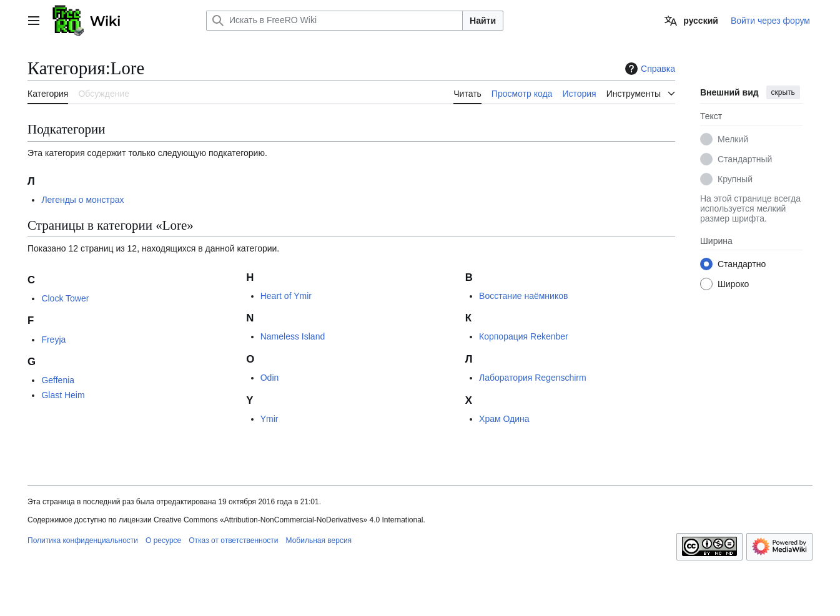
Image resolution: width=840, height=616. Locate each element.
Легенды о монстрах (82, 200)
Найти (483, 21)
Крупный (735, 179)
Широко (733, 284)
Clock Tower (65, 298)
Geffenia (58, 380)
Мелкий (733, 139)
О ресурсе (163, 540)
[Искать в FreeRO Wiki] (334, 21)
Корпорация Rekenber (524, 336)
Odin (270, 378)
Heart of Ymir (286, 296)
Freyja (53, 340)
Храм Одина (504, 419)
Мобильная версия (319, 540)
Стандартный (745, 159)
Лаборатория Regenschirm (533, 378)
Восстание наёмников (523, 296)
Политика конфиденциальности (83, 540)
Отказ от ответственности (233, 540)
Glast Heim (63, 395)
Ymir (269, 419)
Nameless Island (293, 336)
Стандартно (742, 264)
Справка (649, 69)
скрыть (783, 92)
